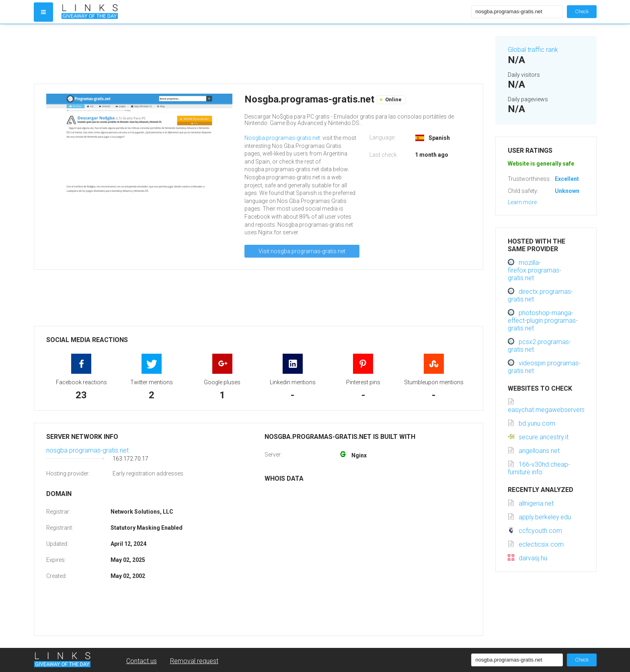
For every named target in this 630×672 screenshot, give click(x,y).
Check (582, 11)
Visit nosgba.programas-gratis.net (302, 251)
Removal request (194, 661)
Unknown (567, 191)
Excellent (567, 179)
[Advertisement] (259, 54)
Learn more (522, 202)
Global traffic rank (533, 50)
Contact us (142, 661)
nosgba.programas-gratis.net (87, 450)
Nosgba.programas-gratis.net (282, 138)
